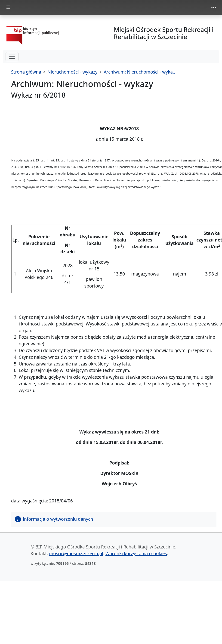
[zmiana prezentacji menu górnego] (214, 7)
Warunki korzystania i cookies (136, 553)
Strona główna (26, 72)
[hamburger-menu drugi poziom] (12, 57)
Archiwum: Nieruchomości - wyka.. (139, 72)
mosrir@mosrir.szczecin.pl (76, 553)
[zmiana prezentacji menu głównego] (8, 8)
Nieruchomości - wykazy (72, 72)
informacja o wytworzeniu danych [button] (54, 519)
